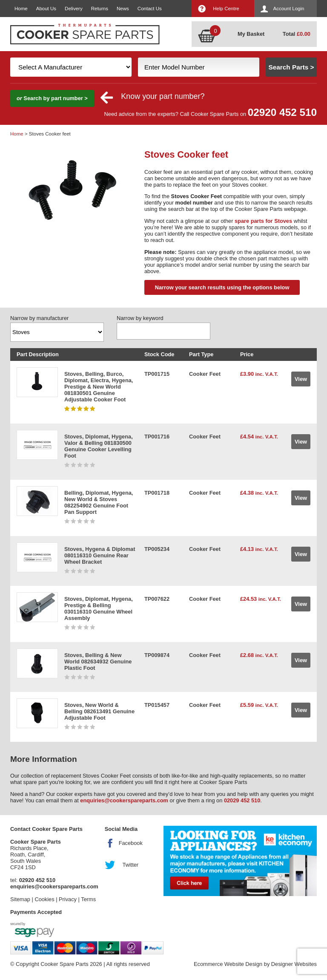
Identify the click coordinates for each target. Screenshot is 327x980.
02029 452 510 (242, 800)
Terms (88, 899)
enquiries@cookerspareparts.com (124, 800)
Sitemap (20, 899)
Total (297, 34)
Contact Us (150, 9)
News (123, 9)
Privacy (68, 899)
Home (21, 9)
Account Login (289, 9)
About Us (46, 9)
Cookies (44, 899)
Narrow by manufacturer (39, 318)
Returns (100, 9)
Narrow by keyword (140, 318)
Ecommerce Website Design (228, 964)
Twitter (130, 865)
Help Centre (226, 9)
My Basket (251, 34)
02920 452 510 (282, 112)
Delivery (74, 9)
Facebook (131, 843)
